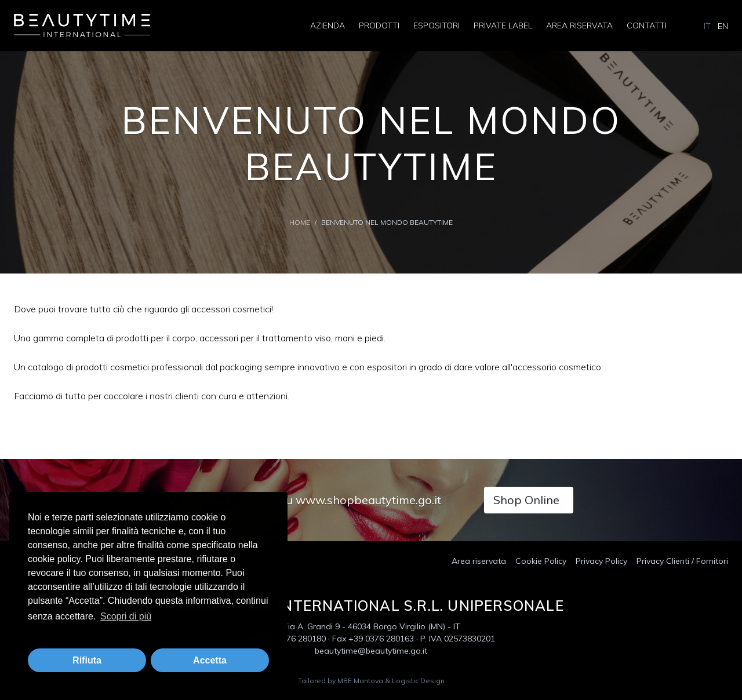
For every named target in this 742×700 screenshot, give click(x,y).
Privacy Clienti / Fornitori (682, 561)
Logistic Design (418, 681)
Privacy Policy (601, 561)
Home (300, 222)
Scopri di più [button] (126, 616)
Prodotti (379, 25)
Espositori (437, 25)
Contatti (647, 25)
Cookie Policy (541, 561)
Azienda (328, 25)
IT (707, 26)
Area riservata (579, 25)
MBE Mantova (360, 681)
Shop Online (526, 500)
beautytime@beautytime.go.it (371, 651)
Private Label (503, 25)
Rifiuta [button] (87, 660)
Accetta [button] (210, 660)
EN (723, 26)
